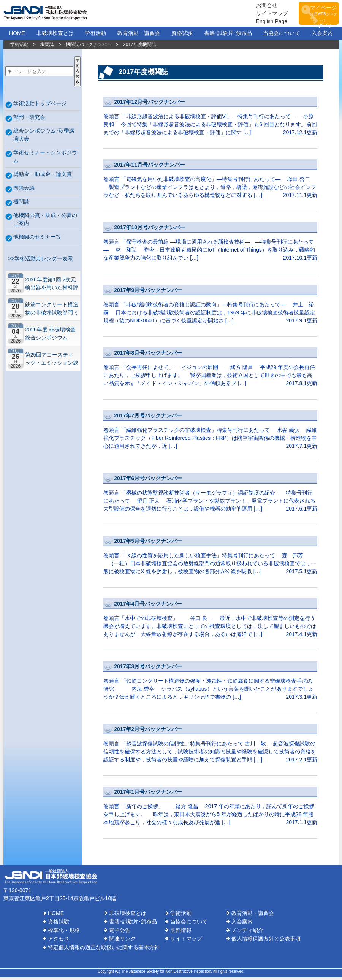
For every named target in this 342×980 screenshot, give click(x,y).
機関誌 (47, 47)
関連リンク (122, 941)
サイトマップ (259, 14)
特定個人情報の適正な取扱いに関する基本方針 (104, 950)
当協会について (282, 36)
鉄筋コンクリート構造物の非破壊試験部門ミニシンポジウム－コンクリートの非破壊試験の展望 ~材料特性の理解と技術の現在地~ (52, 311)
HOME (17, 36)
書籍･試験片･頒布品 (228, 36)
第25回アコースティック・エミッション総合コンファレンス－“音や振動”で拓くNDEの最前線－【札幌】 (52, 361)
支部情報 (181, 933)
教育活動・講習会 (139, 36)
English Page (259, 22)
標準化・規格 (64, 933)
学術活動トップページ (40, 106)
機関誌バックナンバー (89, 47)
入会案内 (322, 36)
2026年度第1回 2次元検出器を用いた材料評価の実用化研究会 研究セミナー (52, 286)
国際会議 (24, 190)
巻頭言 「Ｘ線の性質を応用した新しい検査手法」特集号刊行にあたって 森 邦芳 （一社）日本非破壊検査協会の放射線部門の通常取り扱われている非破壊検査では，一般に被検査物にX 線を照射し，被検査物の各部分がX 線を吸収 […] (210, 558)
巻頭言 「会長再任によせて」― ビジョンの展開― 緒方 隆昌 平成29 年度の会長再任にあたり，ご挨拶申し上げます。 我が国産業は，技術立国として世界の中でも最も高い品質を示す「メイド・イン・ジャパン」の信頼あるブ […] (210, 370)
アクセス (59, 941)
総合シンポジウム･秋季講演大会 (44, 137)
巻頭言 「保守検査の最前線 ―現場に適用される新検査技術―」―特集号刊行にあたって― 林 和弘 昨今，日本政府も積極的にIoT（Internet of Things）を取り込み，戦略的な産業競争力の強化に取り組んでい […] (210, 245)
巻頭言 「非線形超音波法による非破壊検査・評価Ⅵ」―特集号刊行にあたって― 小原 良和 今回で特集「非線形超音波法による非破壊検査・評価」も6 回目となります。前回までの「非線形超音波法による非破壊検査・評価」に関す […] (210, 119)
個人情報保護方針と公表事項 (266, 941)
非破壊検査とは (55, 36)
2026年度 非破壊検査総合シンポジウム (50, 336)
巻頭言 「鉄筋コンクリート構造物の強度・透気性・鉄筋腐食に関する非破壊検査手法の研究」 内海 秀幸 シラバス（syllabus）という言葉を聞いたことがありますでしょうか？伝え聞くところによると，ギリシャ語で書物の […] (210, 684)
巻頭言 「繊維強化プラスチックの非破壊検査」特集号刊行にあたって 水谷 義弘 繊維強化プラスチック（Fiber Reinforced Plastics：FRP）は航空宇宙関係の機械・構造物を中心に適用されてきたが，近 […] (210, 433)
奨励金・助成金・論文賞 (43, 177)
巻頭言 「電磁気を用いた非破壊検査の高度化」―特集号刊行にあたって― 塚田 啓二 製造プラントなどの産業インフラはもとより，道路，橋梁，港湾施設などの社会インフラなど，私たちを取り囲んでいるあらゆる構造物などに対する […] (210, 182)
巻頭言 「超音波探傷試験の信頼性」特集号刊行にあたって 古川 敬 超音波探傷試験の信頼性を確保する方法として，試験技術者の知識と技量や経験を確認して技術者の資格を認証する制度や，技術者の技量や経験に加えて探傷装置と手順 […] (210, 746)
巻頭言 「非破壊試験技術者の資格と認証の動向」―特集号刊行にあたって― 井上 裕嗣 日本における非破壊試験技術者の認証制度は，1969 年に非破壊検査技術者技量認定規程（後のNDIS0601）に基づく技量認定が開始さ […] (210, 307)
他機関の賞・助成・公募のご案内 (45, 222)
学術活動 (95, 36)
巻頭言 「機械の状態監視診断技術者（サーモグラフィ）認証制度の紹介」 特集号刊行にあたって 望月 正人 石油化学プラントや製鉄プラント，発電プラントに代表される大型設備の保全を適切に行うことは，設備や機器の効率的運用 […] (210, 496)
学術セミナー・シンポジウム (45, 159)
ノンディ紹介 (247, 933)
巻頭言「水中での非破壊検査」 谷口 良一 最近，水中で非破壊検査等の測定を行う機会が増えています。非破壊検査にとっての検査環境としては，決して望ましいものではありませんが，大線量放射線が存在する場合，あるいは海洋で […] (210, 621)
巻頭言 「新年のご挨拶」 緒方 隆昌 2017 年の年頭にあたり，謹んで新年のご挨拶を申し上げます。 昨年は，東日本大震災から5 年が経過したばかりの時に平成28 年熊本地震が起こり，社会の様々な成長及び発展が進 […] (210, 809)
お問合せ (253, 6)
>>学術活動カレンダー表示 (39, 261)
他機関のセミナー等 (37, 239)
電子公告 (120, 933)
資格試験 (182, 36)
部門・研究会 (29, 120)
